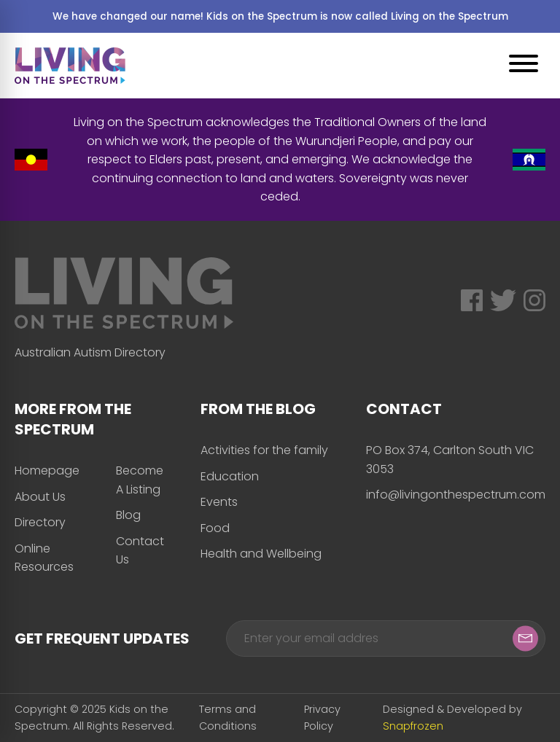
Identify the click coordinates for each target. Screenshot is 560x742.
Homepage (47, 470)
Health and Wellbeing (261, 554)
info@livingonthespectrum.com (456, 495)
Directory (40, 522)
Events (219, 502)
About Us (40, 497)
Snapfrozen (413, 726)
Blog (128, 515)
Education (230, 476)
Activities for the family (264, 450)
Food (215, 528)
